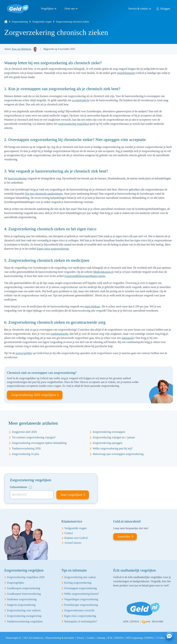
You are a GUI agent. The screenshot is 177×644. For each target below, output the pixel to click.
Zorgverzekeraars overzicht (79, 610)
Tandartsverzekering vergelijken (25, 621)
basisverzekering (17, 178)
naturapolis (128, 338)
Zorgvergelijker (16, 583)
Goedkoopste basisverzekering (24, 594)
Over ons (70, 9)
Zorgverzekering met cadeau (80, 577)
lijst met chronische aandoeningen (44, 194)
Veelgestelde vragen (42, 22)
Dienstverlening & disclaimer (60, 638)
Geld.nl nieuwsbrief (127, 521)
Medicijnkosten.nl (103, 272)
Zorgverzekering (20, 22)
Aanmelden (124, 536)
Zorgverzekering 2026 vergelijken (33, 395)
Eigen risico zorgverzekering (53, 249)
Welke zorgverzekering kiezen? (81, 594)
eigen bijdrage (92, 306)
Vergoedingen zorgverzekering (81, 599)
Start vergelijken (71, 495)
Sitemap (101, 638)
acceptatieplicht (81, 100)
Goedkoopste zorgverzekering (24, 588)
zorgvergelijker (24, 353)
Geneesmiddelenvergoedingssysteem (85, 276)
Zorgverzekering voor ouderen (24, 610)
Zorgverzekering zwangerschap (24, 616)
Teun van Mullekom (21, 49)
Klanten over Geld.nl (76, 538)
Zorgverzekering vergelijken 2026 (26, 577)
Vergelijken (47, 9)
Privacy (80, 638)
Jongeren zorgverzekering (21, 605)
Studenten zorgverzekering (22, 599)
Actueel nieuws (73, 543)
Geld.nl (18, 9)
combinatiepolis (59, 334)
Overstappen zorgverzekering (80, 588)
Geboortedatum (21, 487)
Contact (69, 533)
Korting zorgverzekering (78, 583)
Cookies (91, 638)
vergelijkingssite (126, 73)
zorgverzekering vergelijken (74, 124)
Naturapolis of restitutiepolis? (81, 621)
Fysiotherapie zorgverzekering (81, 605)
